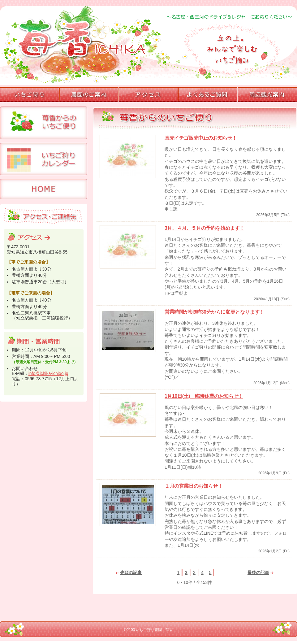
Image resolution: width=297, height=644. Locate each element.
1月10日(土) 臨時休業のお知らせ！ (204, 396)
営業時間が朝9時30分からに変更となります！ (214, 312)
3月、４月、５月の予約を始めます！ (204, 228)
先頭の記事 (129, 572)
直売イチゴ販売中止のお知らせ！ (201, 138)
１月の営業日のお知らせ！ (194, 486)
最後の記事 (260, 572)
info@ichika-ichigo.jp (48, 373)
